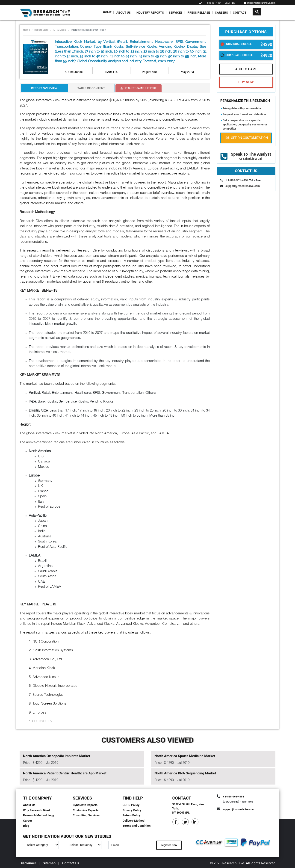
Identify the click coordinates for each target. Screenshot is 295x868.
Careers (221, 13)
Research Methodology (39, 815)
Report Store (41, 30)
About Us (124, 13)
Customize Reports (86, 810)
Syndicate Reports (85, 805)
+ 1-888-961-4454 (212, 3)
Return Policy (132, 815)
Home (107, 12)
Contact (240, 13)
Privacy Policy (132, 810)
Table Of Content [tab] (91, 88)
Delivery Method (134, 821)
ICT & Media (60, 30)
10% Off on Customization (246, 138)
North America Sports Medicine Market (185, 756)
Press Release (199, 13)
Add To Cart (246, 69)
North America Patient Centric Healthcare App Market (65, 773)
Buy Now (246, 82)
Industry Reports (150, 13)
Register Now (169, 845)
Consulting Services (86, 815)
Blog (26, 826)
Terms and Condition (137, 826)
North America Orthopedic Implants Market (57, 756)
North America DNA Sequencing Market (185, 773)
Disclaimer (28, 863)
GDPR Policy (131, 805)
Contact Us (71, 863)
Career (28, 821)
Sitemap (49, 863)
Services (176, 13)
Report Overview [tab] (44, 88)
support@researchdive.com (260, 3)
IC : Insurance (74, 72)
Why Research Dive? (37, 810)
